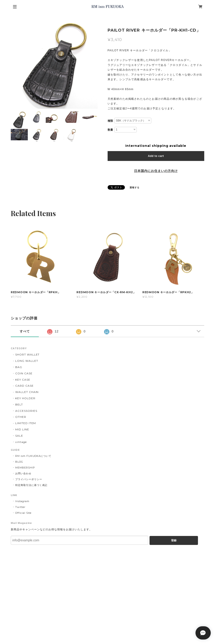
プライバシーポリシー (29, 479)
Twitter (20, 507)
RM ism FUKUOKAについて (33, 456)
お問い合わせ (23, 473)
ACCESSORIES (26, 411)
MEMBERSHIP (25, 468)
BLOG (19, 462)
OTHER (21, 417)
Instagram (22, 501)
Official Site (23, 513)
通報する (135, 188)
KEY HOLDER (25, 398)
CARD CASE (24, 386)
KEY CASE (23, 380)
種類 (111, 121)
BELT (19, 404)
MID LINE (22, 429)
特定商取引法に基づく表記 (31, 485)
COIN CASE (24, 373)
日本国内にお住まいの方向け (156, 171)
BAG (19, 367)
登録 (174, 540)
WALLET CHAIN (27, 392)
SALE (19, 436)
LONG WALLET (27, 361)
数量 (111, 130)
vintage (21, 442)
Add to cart (156, 156)
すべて (25, 331)
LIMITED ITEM (26, 423)
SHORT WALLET (27, 355)
